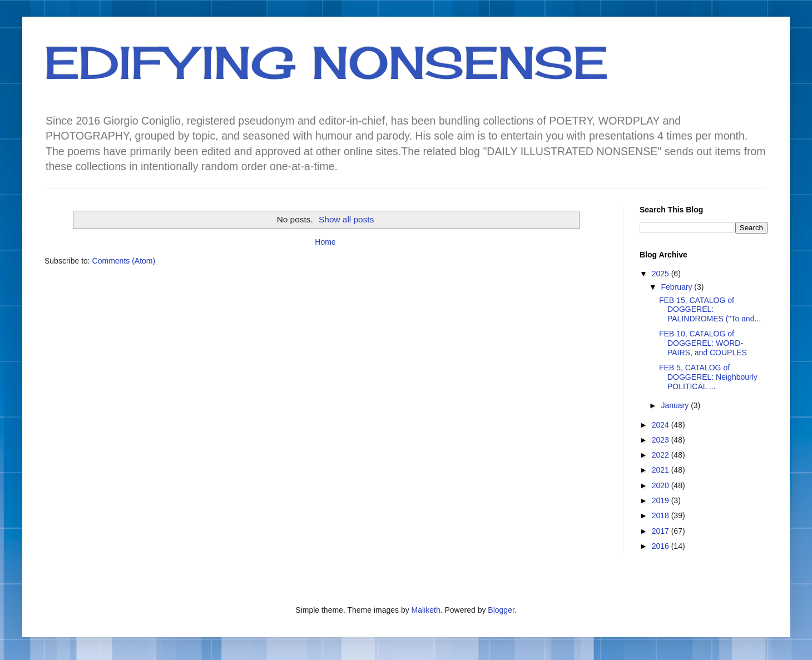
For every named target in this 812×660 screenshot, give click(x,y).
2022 (662, 455)
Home (325, 242)
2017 (662, 531)
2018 (662, 515)
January (676, 405)
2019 (662, 500)
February (677, 287)
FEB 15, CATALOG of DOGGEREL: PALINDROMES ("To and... (710, 310)
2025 (662, 274)
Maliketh (426, 610)
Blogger (501, 610)
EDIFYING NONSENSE (326, 62)
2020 (662, 485)
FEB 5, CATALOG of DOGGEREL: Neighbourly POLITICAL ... (708, 377)
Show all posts (346, 219)
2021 (662, 470)
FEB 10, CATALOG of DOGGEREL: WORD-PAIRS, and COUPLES (703, 343)
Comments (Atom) (124, 261)
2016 (662, 546)
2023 (662, 440)
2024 (662, 425)
